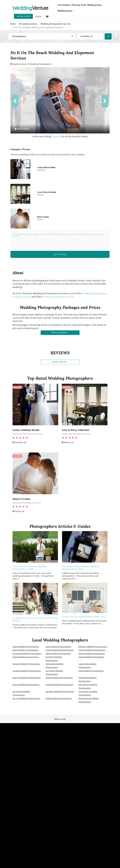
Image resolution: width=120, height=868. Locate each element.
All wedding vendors (28, 24)
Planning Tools (79, 5)
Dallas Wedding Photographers (58, 655)
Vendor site (58, 764)
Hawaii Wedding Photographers (91, 659)
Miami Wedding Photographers (91, 672)
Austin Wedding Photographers (58, 648)
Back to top (60, 721)
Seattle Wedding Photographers (59, 700)
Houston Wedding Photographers (26, 666)
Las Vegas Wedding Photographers (27, 672)
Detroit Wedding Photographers (26, 659)
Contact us (86, 764)
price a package (60, 333)
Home (13, 24)
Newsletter (58, 760)
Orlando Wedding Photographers (59, 679)
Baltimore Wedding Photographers (93, 648)
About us (85, 760)
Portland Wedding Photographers (59, 686)
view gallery (22, 129)
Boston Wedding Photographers (26, 652)
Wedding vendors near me (36, 755)
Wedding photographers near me (56, 24)
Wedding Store (94, 5)
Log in (38, 16)
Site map (57, 755)
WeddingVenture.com (68, 794)
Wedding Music (65, 11)
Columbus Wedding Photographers (27, 655)
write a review (60, 363)
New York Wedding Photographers (26, 679)
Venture (30, 8)
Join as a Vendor (23, 16)
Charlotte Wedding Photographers (60, 652)
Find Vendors (64, 5)
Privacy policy (31, 764)
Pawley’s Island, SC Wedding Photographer (32, 64)
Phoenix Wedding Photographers (26, 686)
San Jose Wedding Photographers (26, 700)
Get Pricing (60, 254)
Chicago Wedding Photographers (92, 652)
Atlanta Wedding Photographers (26, 648)
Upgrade (57, 136)
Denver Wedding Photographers (92, 655)
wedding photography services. (59, 297)
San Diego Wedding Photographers (60, 693)
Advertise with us (89, 755)
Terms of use (31, 760)
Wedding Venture (60, 733)
